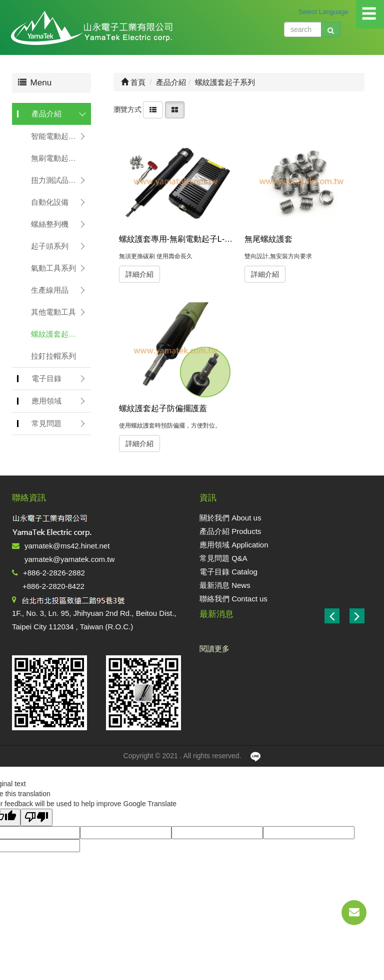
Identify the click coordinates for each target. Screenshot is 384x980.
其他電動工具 (53, 312)
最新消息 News (225, 585)
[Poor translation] (36, 817)
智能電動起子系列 (61, 136)
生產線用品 (50, 290)
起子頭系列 (50, 246)
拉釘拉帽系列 (53, 356)
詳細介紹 (139, 274)
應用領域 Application (234, 545)
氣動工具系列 (53, 268)
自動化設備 (50, 202)
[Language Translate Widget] (331, 12)
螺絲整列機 (50, 224)
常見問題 (46, 423)
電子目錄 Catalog (228, 572)
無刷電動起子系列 (61, 158)
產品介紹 (46, 114)
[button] (357, 616)
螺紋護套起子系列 (61, 334)
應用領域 (46, 401)
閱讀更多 (214, 649)
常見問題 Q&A (223, 558)
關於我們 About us (230, 518)
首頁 (133, 82)
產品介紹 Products (230, 531)
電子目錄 (46, 378)
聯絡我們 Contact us (233, 599)
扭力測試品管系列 (61, 180)
